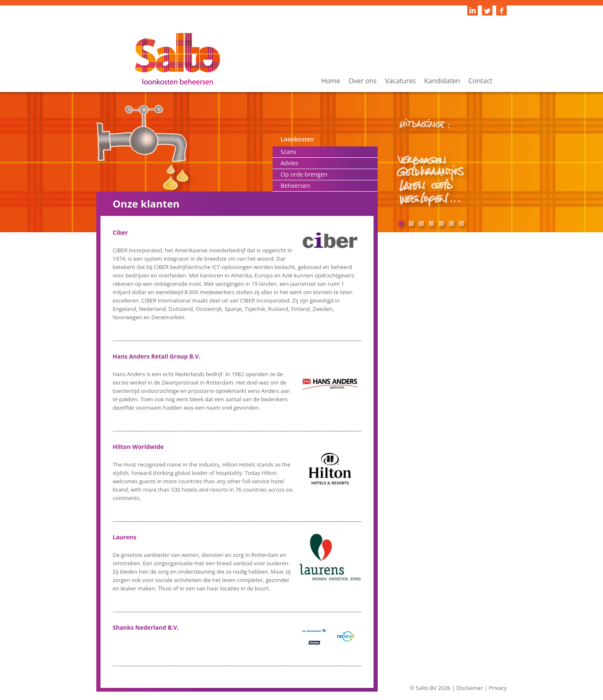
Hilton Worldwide (138, 447)
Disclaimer (470, 688)
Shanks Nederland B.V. (146, 627)
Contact (481, 81)
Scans (288, 152)
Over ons (362, 81)
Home (331, 81)
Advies (289, 163)
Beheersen (295, 186)
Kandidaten (442, 81)
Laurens (124, 537)
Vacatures (400, 81)
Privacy (498, 688)
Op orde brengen (304, 174)
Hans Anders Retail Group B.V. (157, 356)
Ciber (120, 232)
